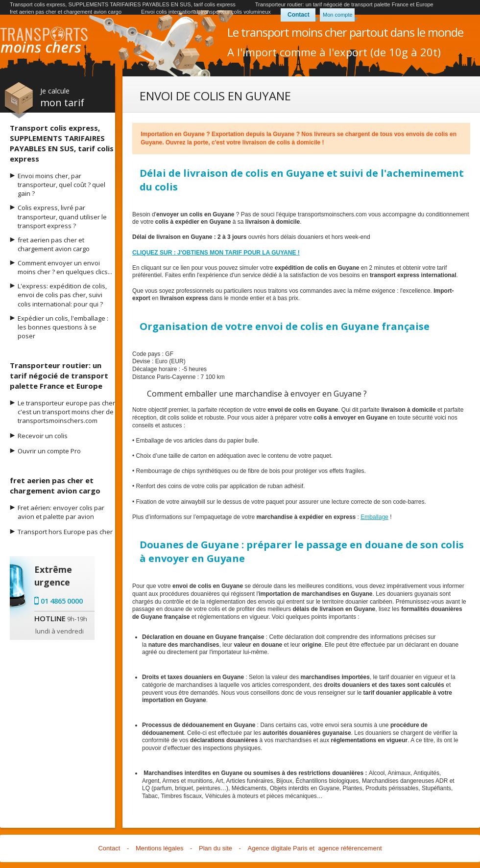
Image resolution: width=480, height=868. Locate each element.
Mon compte (338, 15)
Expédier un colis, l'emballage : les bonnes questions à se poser (63, 327)
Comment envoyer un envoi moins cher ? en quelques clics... (65, 267)
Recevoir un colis (43, 436)
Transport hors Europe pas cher (65, 532)
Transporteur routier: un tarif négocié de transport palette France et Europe (344, 4)
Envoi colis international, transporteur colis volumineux (206, 12)
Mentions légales (160, 848)
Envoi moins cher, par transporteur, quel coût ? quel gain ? (61, 185)
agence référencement (350, 848)
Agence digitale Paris (278, 848)
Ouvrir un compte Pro (49, 451)
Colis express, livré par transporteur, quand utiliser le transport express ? (62, 216)
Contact (299, 15)
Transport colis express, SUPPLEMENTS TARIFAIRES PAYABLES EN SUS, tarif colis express (123, 4)
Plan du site (216, 848)
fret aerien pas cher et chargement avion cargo (66, 12)
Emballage (374, 517)
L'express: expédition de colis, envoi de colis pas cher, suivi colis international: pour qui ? (62, 295)
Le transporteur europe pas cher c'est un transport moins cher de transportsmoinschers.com (66, 412)
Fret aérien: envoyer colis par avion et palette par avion (61, 512)
